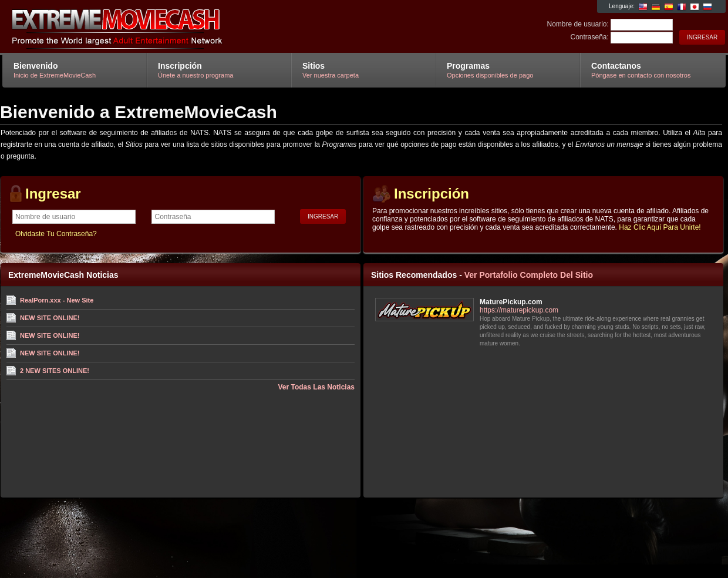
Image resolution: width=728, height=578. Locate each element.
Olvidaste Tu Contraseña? (56, 234)
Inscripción (432, 194)
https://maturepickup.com (519, 310)
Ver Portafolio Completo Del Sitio (529, 275)
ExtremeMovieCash (142, 27)
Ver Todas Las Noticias (317, 387)
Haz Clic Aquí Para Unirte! (660, 227)
